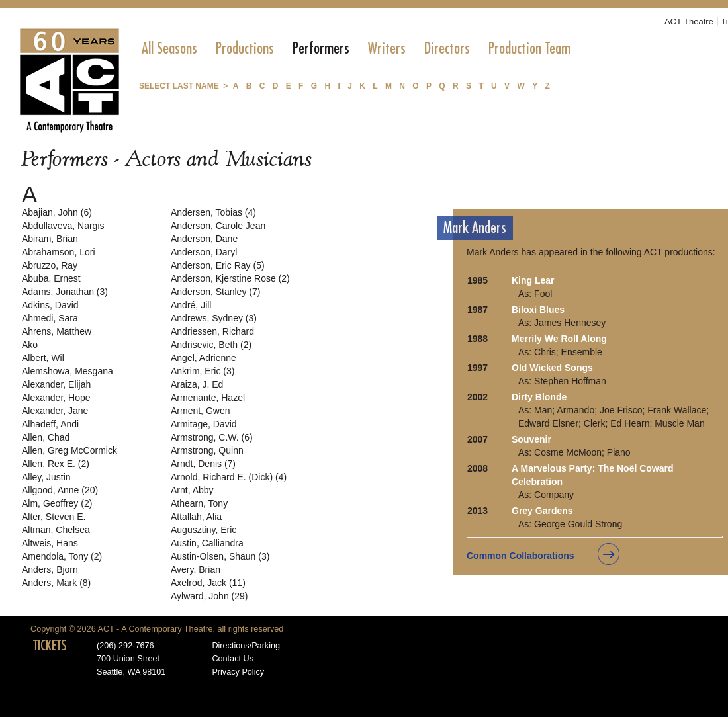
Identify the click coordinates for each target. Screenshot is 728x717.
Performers (321, 48)
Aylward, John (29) (209, 596)
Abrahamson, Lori (59, 252)
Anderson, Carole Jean (218, 226)
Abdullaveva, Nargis (63, 226)
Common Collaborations (521, 556)
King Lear (533, 280)
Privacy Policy (238, 672)
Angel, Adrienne (204, 358)
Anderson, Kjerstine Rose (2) (230, 278)
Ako (30, 345)
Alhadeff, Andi (50, 424)
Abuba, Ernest (51, 278)
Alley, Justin (46, 477)
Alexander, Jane (55, 411)
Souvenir (531, 439)
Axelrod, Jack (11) (208, 583)
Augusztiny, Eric (204, 530)
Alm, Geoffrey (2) (57, 503)
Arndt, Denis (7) (203, 464)
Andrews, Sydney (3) (214, 318)
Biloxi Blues (538, 310)
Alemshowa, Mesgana (68, 371)
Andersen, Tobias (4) (213, 212)
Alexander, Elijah (56, 384)
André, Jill (191, 305)
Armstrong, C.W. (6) (212, 437)
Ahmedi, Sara (50, 318)
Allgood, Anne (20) (60, 490)
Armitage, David (204, 424)
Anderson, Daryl (204, 252)
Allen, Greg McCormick (69, 450)
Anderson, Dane (204, 239)
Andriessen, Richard (212, 331)
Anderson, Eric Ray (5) (218, 265)
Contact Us (233, 659)
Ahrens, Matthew (57, 331)
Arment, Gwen (200, 411)
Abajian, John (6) (57, 212)
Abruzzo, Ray (50, 265)
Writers (387, 48)
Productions (245, 48)
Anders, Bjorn (50, 569)
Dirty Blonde (539, 397)
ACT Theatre (689, 21)
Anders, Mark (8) (56, 583)
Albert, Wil (43, 358)
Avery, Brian (196, 569)
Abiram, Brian (50, 239)
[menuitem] (169, 48)
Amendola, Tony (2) (62, 556)
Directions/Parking (246, 646)
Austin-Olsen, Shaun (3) (220, 556)
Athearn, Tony (199, 503)
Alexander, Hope (56, 398)
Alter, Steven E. (54, 517)
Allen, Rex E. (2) (56, 464)
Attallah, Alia (196, 517)
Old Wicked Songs (552, 368)
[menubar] (356, 48)
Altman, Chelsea (56, 530)
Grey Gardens (542, 511)
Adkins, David (50, 305)
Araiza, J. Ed (197, 384)
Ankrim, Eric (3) (203, 371)
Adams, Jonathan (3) (65, 292)
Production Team (529, 48)
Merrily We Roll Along (559, 339)
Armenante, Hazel (208, 398)
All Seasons (169, 48)
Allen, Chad (46, 437)
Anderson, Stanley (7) (215, 292)
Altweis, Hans (50, 543)
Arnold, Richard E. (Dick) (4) (229, 477)
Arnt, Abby (192, 490)
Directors (447, 48)
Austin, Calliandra (207, 543)
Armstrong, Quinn (207, 450)
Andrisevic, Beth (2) (211, 345)
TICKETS (50, 646)
